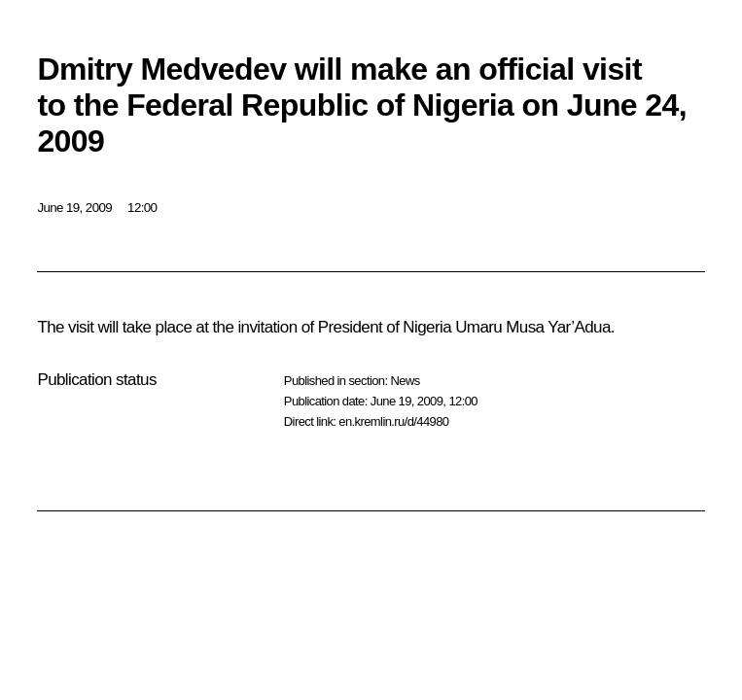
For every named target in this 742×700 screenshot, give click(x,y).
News (405, 381)
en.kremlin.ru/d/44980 (393, 421)
